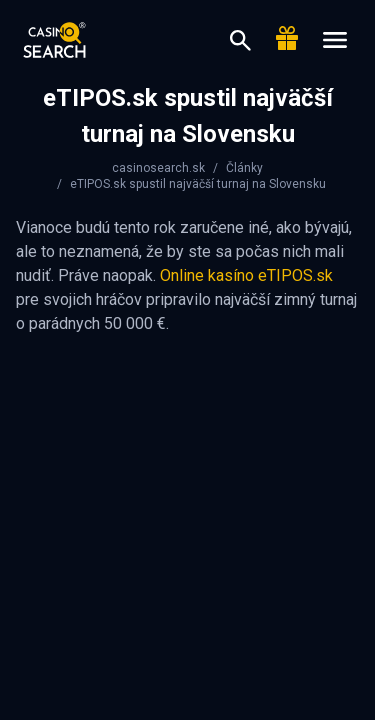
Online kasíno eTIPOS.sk (246, 275)
